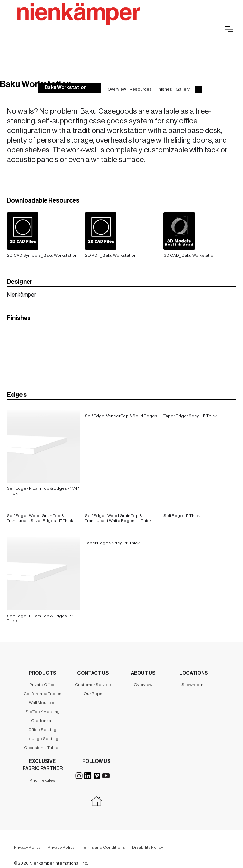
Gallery (183, 89)
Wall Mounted (42, 703)
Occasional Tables (42, 748)
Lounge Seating (43, 739)
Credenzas (42, 721)
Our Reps (93, 694)
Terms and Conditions (103, 847)
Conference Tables (43, 694)
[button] (229, 29)
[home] (113, 22)
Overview (117, 89)
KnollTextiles (43, 780)
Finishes (164, 89)
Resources (141, 89)
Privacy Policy (27, 847)
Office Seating (42, 730)
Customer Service (93, 685)
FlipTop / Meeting (43, 712)
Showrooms (194, 685)
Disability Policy (148, 847)
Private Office (43, 685)
